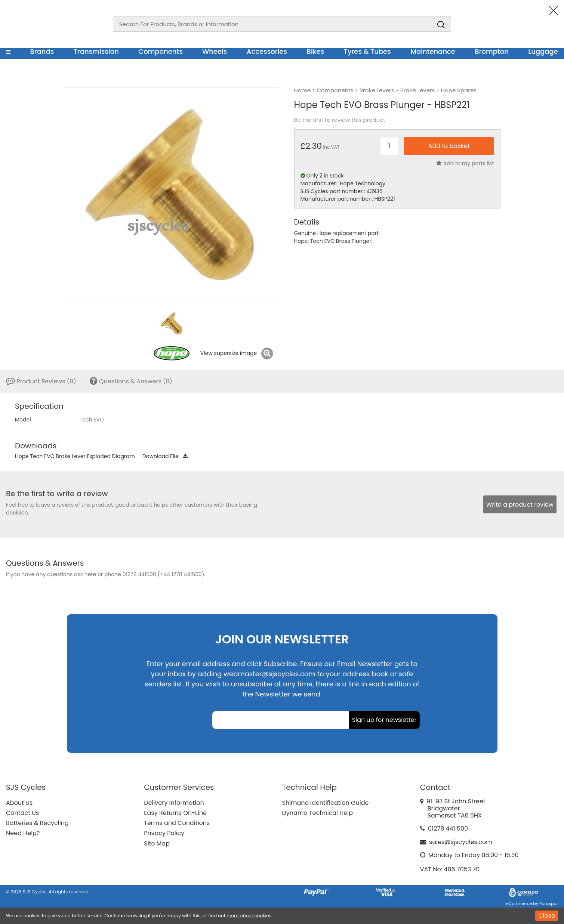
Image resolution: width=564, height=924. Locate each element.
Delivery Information (174, 803)
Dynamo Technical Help (318, 813)
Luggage (543, 51)
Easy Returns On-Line (175, 813)
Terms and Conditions (177, 823)
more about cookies (249, 916)
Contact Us (22, 813)
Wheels (215, 51)
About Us (19, 803)
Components (161, 51)
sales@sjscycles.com (461, 842)
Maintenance (433, 51)
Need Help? (23, 833)
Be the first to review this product (340, 120)
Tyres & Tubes (367, 51)
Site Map (157, 843)
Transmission (96, 51)
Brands (42, 51)
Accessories (267, 51)
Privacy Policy (164, 833)
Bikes (316, 51)
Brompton (492, 51)
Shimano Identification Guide (326, 803)
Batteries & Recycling (37, 823)
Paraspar (549, 903)
